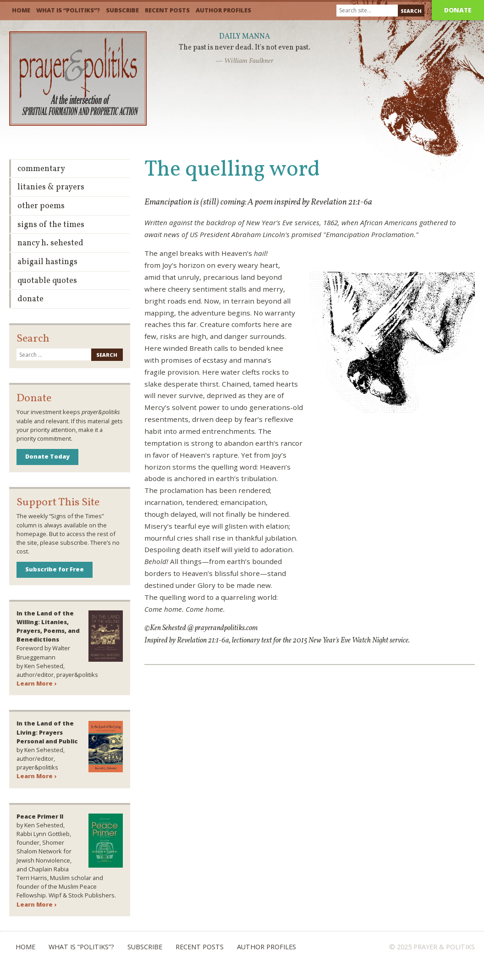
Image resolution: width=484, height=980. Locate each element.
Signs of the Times (51, 225)
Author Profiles (223, 10)
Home (21, 10)
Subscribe (122, 10)
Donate (458, 10)
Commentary (41, 169)
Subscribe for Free (55, 569)
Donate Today (47, 456)
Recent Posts (167, 10)
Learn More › (36, 683)
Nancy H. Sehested (50, 243)
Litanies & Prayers (51, 187)
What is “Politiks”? (68, 10)
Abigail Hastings (47, 262)
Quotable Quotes (47, 281)
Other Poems (41, 206)
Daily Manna (245, 37)
